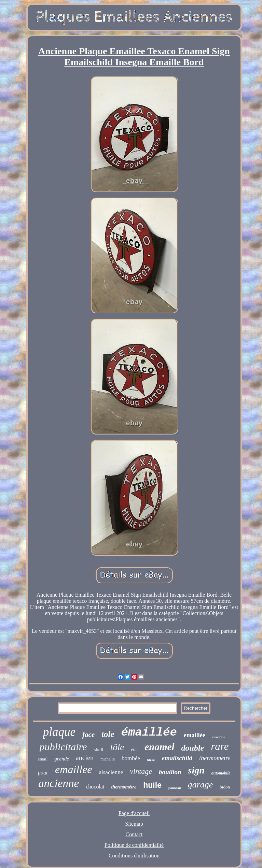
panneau (175, 788)
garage (201, 785)
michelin (108, 759)
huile (152, 785)
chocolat (95, 787)
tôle (117, 747)
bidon (225, 787)
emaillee (73, 769)
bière (151, 760)
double (193, 748)
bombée (131, 758)
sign (196, 770)
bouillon (170, 772)
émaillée (149, 732)
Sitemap (134, 824)
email (43, 759)
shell (98, 750)
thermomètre (124, 787)
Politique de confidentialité (134, 845)
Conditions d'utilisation (134, 856)
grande (62, 759)
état (134, 750)
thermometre (215, 758)
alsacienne (111, 772)
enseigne (219, 737)
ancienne (59, 783)
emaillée (195, 735)
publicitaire (63, 747)
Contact (134, 834)
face (88, 735)
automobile (221, 773)
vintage (141, 771)
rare (220, 746)
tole (108, 734)
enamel (160, 747)
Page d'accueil (134, 813)
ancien (85, 758)
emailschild (177, 758)
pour (43, 773)
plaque (59, 732)
